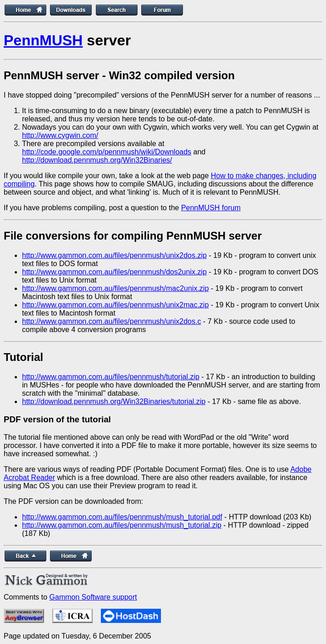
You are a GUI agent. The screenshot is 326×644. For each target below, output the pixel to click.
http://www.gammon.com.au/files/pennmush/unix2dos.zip (114, 255)
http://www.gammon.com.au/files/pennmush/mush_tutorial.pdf (122, 517)
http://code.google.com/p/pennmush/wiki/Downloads (107, 152)
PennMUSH (43, 40)
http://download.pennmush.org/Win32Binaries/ (97, 160)
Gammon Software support (93, 597)
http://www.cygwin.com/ (60, 135)
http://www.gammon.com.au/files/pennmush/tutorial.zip (111, 377)
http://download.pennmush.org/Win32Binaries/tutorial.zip (114, 401)
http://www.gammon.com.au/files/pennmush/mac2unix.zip (115, 288)
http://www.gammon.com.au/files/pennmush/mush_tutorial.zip (122, 525)
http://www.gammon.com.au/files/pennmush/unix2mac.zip (115, 305)
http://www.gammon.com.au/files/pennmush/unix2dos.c (111, 321)
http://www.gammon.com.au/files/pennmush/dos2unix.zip (114, 272)
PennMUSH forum (211, 208)
